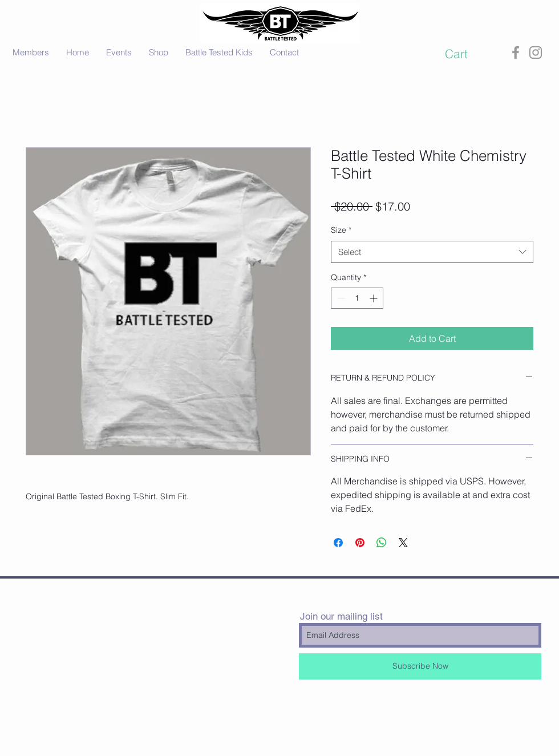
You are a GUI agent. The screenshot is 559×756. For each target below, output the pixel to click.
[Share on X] (403, 543)
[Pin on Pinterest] (360, 543)
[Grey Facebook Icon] (516, 52)
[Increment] (374, 298)
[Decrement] (340, 298)
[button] (466, 54)
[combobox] (432, 252)
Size (341, 230)
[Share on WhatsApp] (382, 543)
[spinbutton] (357, 298)
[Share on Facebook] (338, 543)
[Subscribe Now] (420, 666)
